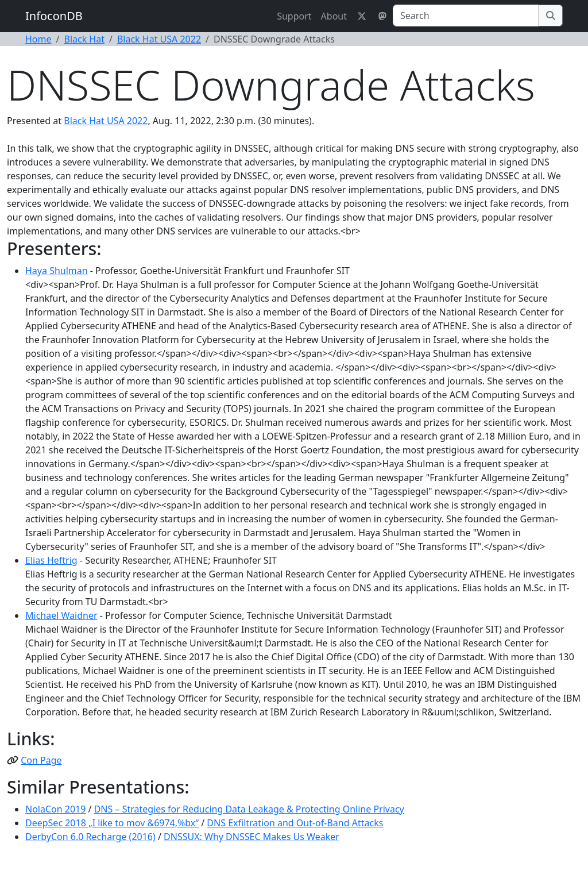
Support (294, 16)
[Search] (466, 16)
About (334, 16)
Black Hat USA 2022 (159, 39)
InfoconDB (54, 16)
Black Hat (84, 39)
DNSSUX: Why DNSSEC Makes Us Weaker (252, 837)
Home (38, 39)
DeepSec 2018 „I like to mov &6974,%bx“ (112, 823)
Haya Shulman (57, 271)
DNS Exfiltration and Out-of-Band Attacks (295, 823)
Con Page (41, 760)
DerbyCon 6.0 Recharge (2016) (90, 837)
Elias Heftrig (51, 560)
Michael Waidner (61, 615)
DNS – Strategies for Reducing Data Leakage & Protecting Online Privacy (249, 809)
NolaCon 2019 (55, 809)
